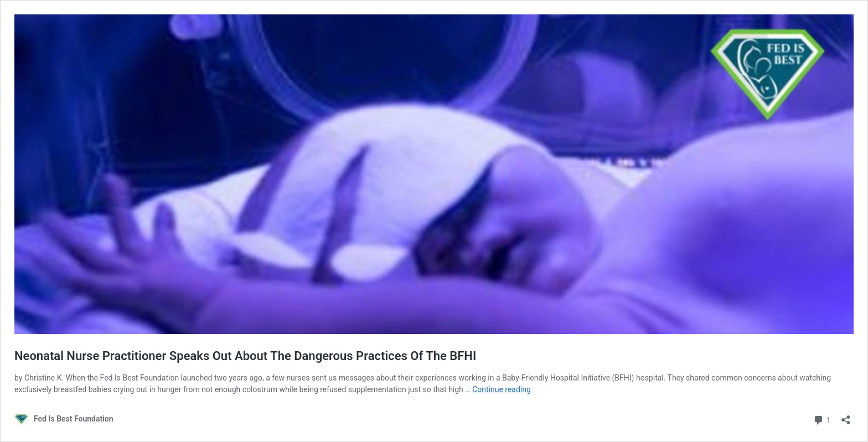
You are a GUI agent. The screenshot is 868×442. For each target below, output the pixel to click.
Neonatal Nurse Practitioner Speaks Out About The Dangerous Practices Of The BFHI (245, 356)
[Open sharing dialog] (846, 416)
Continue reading (502, 389)
